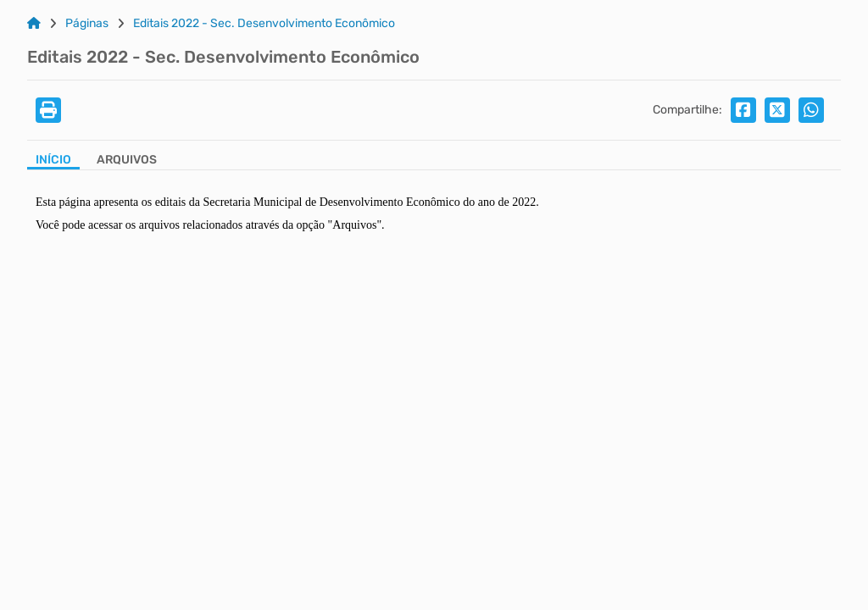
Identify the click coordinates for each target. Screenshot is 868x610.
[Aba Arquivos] (127, 161)
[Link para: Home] (34, 24)
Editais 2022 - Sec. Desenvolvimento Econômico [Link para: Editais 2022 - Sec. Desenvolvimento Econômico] (264, 24)
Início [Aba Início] (53, 160)
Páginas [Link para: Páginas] (87, 24)
